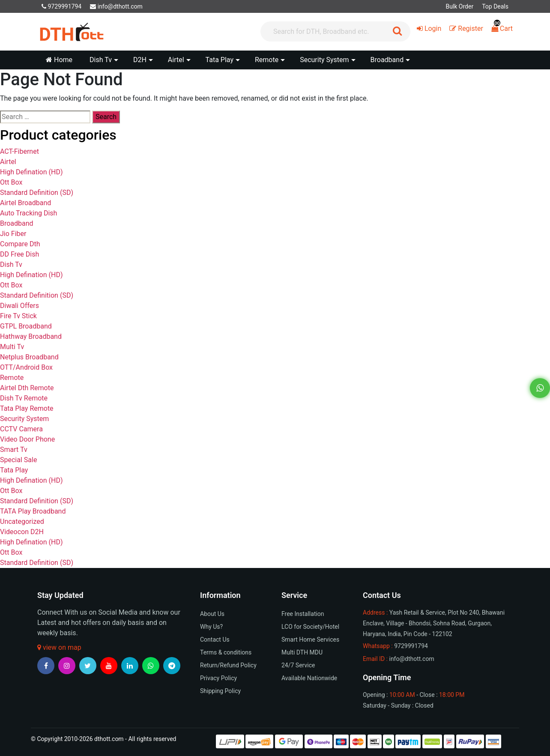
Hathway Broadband (31, 336)
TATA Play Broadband (33, 511)
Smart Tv (14, 450)
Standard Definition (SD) (37, 193)
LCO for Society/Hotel (310, 627)
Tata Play (14, 470)
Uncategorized (22, 521)
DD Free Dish (19, 254)
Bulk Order (459, 6)
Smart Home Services (310, 639)
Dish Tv (11, 264)
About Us (212, 614)
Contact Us (215, 639)
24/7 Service (298, 665)
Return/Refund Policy (228, 665)
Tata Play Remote (27, 408)
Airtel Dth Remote (27, 388)
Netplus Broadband (29, 357)
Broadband (17, 223)
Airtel (8, 162)
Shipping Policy (220, 691)
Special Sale (18, 460)
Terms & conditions (226, 652)
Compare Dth (20, 244)
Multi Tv (12, 347)
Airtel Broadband (25, 203)
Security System (24, 419)
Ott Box (11, 182)
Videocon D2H (22, 532)
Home (59, 60)
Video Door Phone (27, 439)
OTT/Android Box (26, 367)
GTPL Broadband (26, 326)
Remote (12, 378)
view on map (59, 647)
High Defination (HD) (31, 172)
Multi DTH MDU (302, 652)
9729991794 (61, 6)
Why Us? (211, 627)
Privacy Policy (218, 678)
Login (429, 28)
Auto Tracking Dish (28, 213)
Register (466, 28)
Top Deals (495, 6)
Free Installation (303, 614)
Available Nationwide (309, 678)
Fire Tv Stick (18, 316)
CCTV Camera (21, 429)
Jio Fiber (13, 234)
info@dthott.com (116, 6)
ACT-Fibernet (19, 151)
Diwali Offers (19, 306)
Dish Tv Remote (24, 398)
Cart (502, 28)
